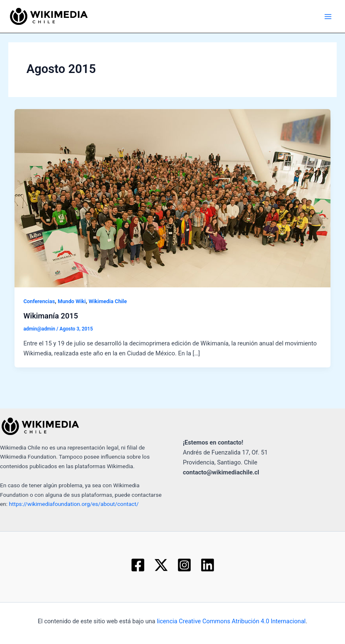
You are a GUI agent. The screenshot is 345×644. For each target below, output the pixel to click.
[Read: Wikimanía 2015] (173, 198)
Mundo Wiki (72, 301)
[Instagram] (184, 565)
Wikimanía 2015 (51, 316)
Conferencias (39, 301)
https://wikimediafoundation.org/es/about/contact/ (74, 504)
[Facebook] (138, 565)
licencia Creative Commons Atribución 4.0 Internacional (231, 621)
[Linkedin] (208, 565)
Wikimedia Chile (108, 301)
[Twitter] (161, 565)
